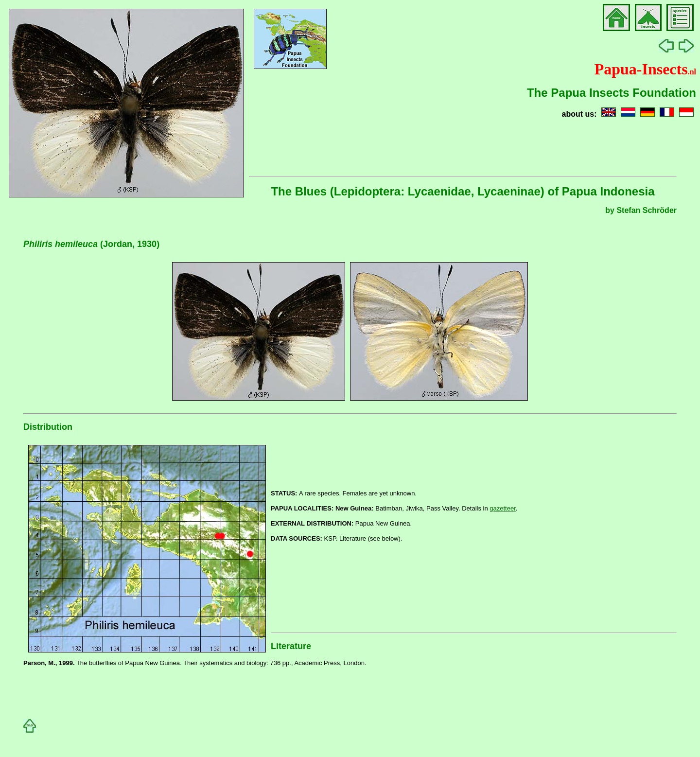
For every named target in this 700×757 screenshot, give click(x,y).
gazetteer (503, 508)
